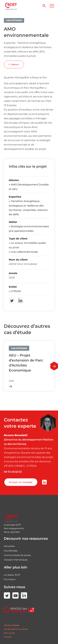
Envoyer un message (21, 482)
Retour (14, 64)
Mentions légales (12, 625)
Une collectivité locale (24, 252)
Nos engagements (14, 528)
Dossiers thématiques (16, 560)
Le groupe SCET (12, 525)
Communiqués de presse (17, 555)
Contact (8, 637)
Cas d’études (11, 551)
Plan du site (9, 633)
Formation (10, 579)
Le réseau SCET (12, 575)
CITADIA (16, 291)
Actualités (9, 546)
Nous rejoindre (12, 532)
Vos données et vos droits (16, 629)
